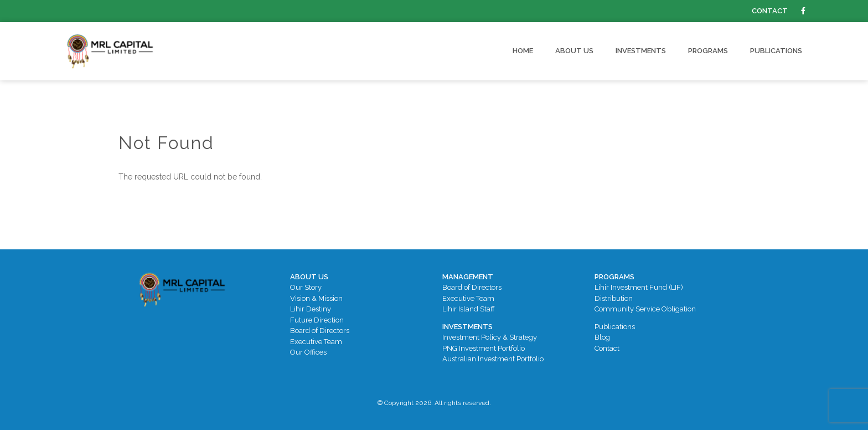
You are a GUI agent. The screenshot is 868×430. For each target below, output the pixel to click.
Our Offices (308, 352)
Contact (770, 11)
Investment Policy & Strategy (490, 337)
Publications (776, 51)
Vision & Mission (316, 298)
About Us (574, 51)
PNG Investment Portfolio (484, 348)
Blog (602, 337)
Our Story (306, 287)
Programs (708, 51)
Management (468, 277)
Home (523, 51)
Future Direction (317, 320)
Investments (641, 51)
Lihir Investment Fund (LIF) (639, 287)
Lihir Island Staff (469, 309)
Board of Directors (320, 331)
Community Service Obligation (645, 309)
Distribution (614, 298)
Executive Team (316, 342)
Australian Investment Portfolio (493, 359)
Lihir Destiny (311, 309)
